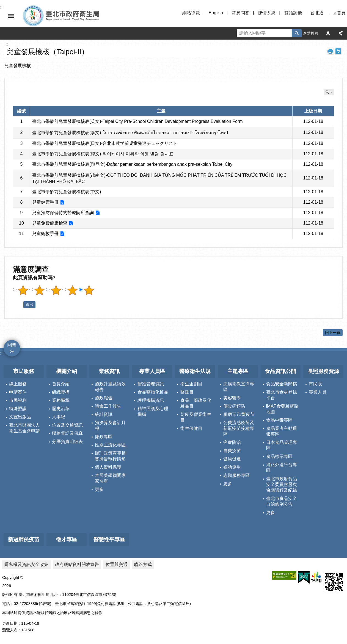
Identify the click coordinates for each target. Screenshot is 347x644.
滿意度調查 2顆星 (39, 290)
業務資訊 (109, 371)
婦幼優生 (232, 467)
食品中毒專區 (279, 420)
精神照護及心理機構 (153, 411)
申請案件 (18, 392)
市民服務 (24, 371)
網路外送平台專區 (282, 468)
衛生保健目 (191, 428)
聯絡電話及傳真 (67, 433)
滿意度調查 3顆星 (56, 290)
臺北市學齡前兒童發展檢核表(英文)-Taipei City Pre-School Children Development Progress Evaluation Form (137, 121)
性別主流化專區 (110, 445)
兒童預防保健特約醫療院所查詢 (63, 213)
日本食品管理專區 (282, 445)
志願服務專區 (236, 475)
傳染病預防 (234, 406)
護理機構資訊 (151, 400)
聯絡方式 (143, 564)
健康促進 (232, 459)
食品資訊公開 (280, 371)
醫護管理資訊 (151, 384)
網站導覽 (191, 13)
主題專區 (238, 371)
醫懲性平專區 (109, 539)
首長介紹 (61, 384)
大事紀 (59, 417)
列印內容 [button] (330, 51)
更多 (99, 489)
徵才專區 (67, 539)
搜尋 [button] (297, 33)
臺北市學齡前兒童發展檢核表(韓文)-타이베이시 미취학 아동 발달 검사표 (103, 154)
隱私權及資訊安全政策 (26, 564)
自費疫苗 (232, 451)
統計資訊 (104, 414)
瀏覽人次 (10, 630)
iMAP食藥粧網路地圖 (282, 409)
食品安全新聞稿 (282, 384)
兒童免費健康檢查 (50, 223)
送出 (18, 305)
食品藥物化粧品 (153, 392)
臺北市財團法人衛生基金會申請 (24, 428)
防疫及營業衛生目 (196, 417)
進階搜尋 (311, 33)
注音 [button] (338, 51)
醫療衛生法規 (195, 371)
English (216, 13)
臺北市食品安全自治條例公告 (282, 501)
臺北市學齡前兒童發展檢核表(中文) (67, 192)
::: (2, 353)
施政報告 (104, 398)
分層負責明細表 (67, 442)
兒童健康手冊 (45, 202)
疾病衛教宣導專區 (239, 387)
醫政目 (187, 392)
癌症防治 (232, 442)
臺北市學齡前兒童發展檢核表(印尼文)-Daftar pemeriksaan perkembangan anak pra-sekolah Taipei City (132, 164)
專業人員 (318, 392)
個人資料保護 (108, 467)
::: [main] (6, 44)
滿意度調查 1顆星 (23, 290)
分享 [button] (341, 33)
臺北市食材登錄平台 (282, 395)
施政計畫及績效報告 (110, 387)
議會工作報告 (108, 406)
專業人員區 (152, 371)
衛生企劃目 (191, 384)
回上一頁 (333, 333)
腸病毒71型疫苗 (239, 414)
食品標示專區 (279, 456)
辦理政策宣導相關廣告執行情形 (110, 456)
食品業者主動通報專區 (282, 431)
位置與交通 (117, 564)
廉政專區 (104, 437)
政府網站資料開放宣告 (77, 564)
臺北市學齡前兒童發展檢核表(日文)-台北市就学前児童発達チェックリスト (105, 143)
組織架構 (61, 392)
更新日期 (10, 623)
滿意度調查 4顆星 (72, 290)
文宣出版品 (20, 417)
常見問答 (241, 13)
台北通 (317, 13)
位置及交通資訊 (67, 425)
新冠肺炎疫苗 (24, 539)
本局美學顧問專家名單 (110, 478)
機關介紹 (67, 371)
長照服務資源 (323, 371)
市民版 (315, 384)
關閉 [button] (11, 16)
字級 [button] (328, 33)
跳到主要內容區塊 (3, 3)
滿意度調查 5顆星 (89, 290)
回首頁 (339, 13)
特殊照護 (18, 409)
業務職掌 (61, 400)
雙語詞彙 (293, 13)
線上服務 (18, 384)
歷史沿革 (61, 409)
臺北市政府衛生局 (77, 16)
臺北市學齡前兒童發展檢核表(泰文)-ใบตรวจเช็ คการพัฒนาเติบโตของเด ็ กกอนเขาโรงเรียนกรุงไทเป (130, 133)
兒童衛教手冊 (45, 233)
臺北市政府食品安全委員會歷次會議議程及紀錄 (282, 484)
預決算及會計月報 (110, 425)
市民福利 (18, 400)
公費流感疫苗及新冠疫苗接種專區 (239, 428)
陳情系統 (267, 13)
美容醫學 (232, 398)
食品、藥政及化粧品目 (196, 403)
